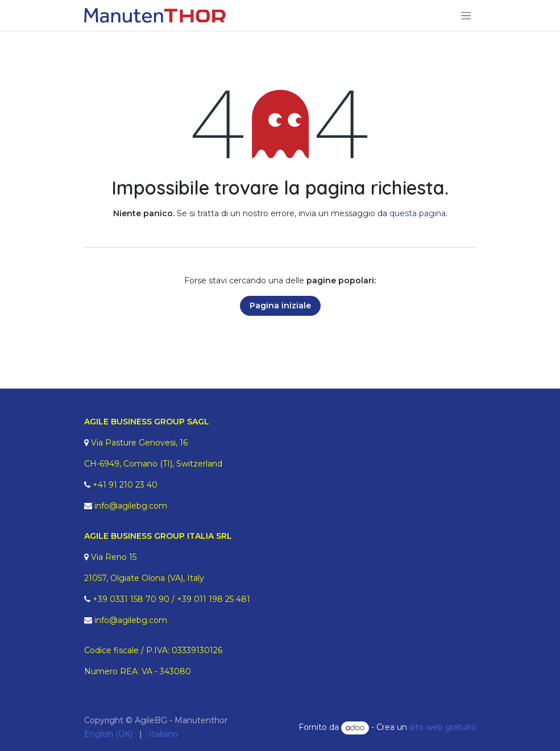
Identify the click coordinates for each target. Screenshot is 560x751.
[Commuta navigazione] (466, 15)
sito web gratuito (443, 728)
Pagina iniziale (280, 306)
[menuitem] (108, 734)
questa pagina (418, 213)
